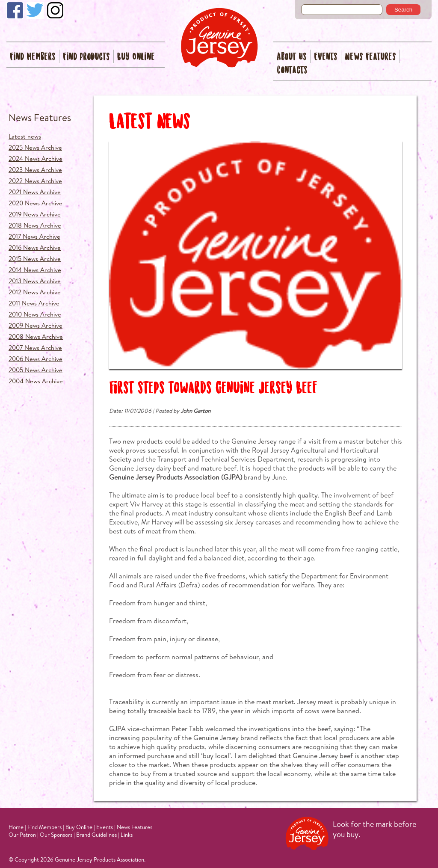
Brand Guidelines (96, 835)
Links (127, 835)
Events (326, 57)
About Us (292, 57)
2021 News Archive (35, 192)
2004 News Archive (36, 381)
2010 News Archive (35, 314)
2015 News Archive (35, 259)
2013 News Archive (35, 281)
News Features (370, 57)
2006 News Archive (36, 359)
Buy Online (136, 57)
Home (16, 827)
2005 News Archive (36, 370)
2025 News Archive (35, 147)
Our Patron (22, 835)
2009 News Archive (36, 325)
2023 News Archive (35, 170)
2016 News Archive (35, 247)
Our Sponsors (56, 835)
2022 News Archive (35, 181)
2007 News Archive (35, 348)
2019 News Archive (35, 214)
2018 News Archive (35, 225)
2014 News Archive (35, 270)
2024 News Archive (36, 158)
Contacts (292, 70)
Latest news (25, 136)
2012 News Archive (35, 292)
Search (403, 10)
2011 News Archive (34, 303)
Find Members (33, 57)
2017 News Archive (34, 236)
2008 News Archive (36, 336)
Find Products (86, 57)
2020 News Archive (36, 203)
